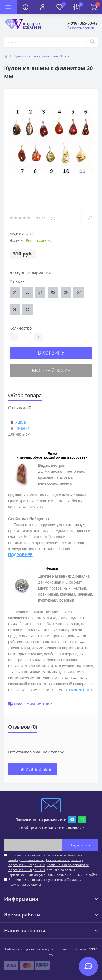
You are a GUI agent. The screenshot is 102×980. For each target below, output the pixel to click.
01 (15, 292)
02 (27, 292)
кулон (19, 704)
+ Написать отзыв (32, 769)
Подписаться (80, 845)
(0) (53, 218)
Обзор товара (25, 395)
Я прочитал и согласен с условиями (47, 882)
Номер (17, 282)
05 (53, 292)
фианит (34, 704)
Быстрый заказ (51, 370)
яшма (48, 704)
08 (15, 309)
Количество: (21, 328)
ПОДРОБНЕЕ (20, 555)
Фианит (22, 428)
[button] (42, 7)
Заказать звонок (81, 28)
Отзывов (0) (20, 408)
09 (27, 309)
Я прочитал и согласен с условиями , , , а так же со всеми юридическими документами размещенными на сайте (53, 865)
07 (79, 292)
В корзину (51, 353)
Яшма (21, 422)
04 (40, 292)
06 (66, 292)
